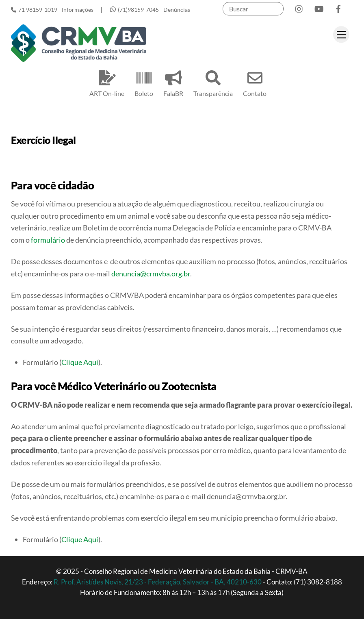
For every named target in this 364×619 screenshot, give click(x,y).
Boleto (144, 82)
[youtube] (319, 7)
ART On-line (107, 82)
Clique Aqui (80, 362)
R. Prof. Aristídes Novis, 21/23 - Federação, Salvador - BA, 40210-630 (158, 582)
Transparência (213, 82)
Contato (255, 82)
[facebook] (338, 7)
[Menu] (341, 34)
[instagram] (299, 7)
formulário (48, 240)
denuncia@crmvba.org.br (151, 274)
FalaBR (173, 82)
